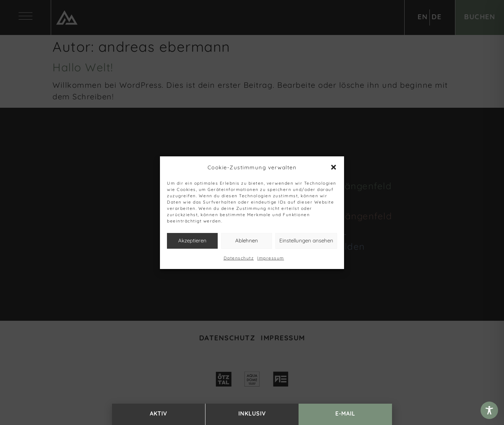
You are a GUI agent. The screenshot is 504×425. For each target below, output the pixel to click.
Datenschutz (239, 258)
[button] (334, 167)
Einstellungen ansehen (306, 240)
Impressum (271, 258)
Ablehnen (247, 240)
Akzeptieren (192, 240)
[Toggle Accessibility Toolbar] (489, 410)
